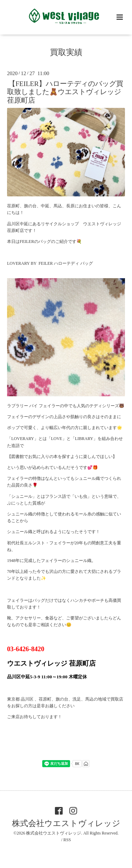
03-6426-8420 (26, 649)
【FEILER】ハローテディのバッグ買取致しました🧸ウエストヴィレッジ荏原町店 (65, 92)
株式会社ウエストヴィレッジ (66, 823)
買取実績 (66, 52)
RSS (67, 840)
